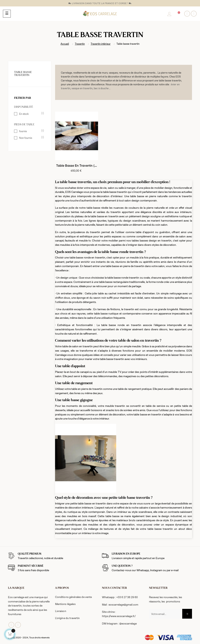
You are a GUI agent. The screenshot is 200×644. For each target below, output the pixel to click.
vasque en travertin (82, 88)
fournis (30, 131)
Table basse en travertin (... (77, 166)
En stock (30, 114)
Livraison (61, 611)
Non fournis (30, 138)
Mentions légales (65, 604)
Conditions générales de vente (74, 597)
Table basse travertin (23, 74)
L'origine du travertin (67, 618)
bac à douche (101, 88)
